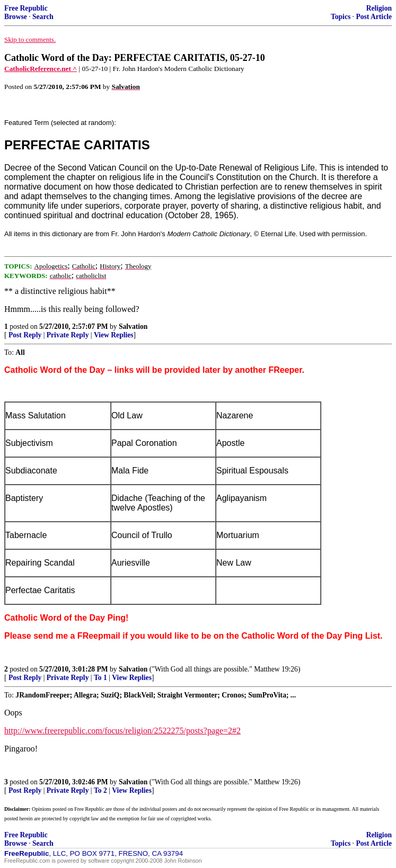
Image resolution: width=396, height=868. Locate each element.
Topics (341, 17)
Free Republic (26, 8)
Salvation (133, 326)
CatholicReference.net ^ (41, 69)
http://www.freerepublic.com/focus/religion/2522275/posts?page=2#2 (122, 731)
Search (43, 17)
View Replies (114, 335)
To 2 (100, 790)
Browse (16, 17)
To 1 (100, 678)
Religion (379, 8)
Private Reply (68, 335)
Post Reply (25, 335)
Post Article (374, 17)
